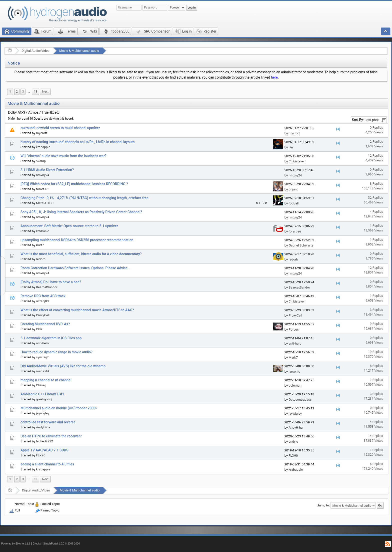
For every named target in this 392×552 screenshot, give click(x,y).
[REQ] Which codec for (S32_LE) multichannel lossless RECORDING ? (74, 184)
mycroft (42, 133)
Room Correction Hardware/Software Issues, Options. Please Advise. (74, 268)
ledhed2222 (44, 441)
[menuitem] (29, 92)
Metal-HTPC (45, 203)
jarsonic (294, 371)
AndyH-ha (43, 427)
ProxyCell (43, 315)
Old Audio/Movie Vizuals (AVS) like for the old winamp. (63, 366)
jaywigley (43, 413)
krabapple (43, 147)
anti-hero (42, 343)
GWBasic (42, 231)
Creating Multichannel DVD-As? (45, 324)
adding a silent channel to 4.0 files (47, 464)
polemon (295, 385)
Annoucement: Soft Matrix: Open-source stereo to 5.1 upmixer (69, 226)
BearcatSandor (47, 287)
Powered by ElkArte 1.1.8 (16, 544)
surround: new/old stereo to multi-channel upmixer (60, 128)
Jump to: (323, 505)
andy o (293, 442)
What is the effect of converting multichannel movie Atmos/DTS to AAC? (77, 310)
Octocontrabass (300, 399)
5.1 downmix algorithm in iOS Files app (51, 338)
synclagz (42, 357)
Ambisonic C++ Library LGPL (43, 394)
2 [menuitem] (17, 92)
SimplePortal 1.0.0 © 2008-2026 (61, 544)
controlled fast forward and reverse (48, 422)
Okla (39, 329)
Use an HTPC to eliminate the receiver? (51, 436)
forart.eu (42, 189)
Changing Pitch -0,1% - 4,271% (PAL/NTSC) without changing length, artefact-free (84, 198)
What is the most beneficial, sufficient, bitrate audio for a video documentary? (81, 254)
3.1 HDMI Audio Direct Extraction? (47, 170)
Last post (372, 120)
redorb (41, 259)
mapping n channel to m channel (46, 380)
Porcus (294, 329)
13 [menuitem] (35, 92)
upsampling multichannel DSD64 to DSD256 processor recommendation (77, 240)
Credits (37, 544)
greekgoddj (44, 399)
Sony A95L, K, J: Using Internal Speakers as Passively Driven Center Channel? (81, 212)
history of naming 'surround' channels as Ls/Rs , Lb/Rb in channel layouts (77, 142)
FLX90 (41, 455)
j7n (291, 147)
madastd (42, 371)
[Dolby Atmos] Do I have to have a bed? (51, 282)
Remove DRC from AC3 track (43, 296)
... (29, 92)
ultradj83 (42, 301)
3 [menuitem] (23, 92)
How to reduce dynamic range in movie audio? (56, 352)
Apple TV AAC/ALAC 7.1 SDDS (44, 450)
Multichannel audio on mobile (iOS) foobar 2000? (59, 408)
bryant (293, 189)
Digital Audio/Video (35, 51)
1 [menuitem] (10, 92)
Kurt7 (40, 245)
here (274, 77)
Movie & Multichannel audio (79, 51)
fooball (293, 203)
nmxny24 (43, 175)
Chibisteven (297, 161)
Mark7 (293, 357)
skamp (41, 161)
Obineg (41, 385)
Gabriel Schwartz (301, 245)
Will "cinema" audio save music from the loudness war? (63, 156)
